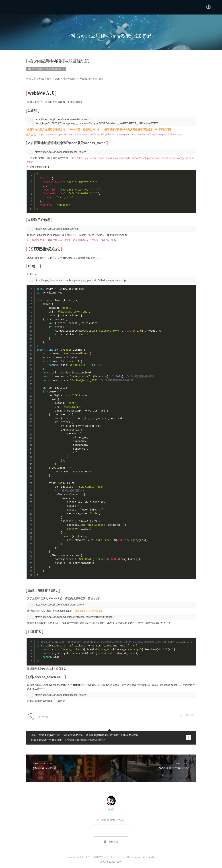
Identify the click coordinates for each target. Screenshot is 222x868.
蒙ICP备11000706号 (111, 862)
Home (41, 79)
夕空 (111, 810)
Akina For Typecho (145, 857)
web (57, 79)
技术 (50, 79)
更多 (186, 7)
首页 (165, 7)
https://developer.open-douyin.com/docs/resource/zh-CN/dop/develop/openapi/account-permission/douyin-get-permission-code (110, 135)
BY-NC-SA (116, 735)
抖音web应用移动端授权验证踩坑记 (85, 740)
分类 (175, 7)
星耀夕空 (99, 857)
